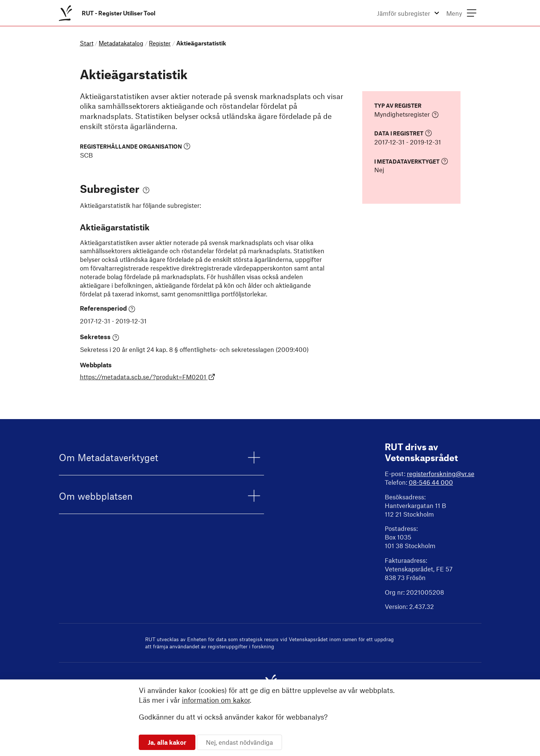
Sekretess (100, 337)
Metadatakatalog (121, 43)
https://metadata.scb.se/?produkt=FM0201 (148, 377)
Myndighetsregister (406, 114)
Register (160, 43)
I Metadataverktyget (411, 161)
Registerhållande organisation (135, 146)
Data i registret (403, 133)
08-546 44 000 (431, 482)
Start (87, 43)
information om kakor (216, 700)
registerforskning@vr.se (441, 473)
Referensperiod (108, 308)
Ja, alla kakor (167, 742)
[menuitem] (109, 13)
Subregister (115, 189)
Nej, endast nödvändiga (239, 742)
